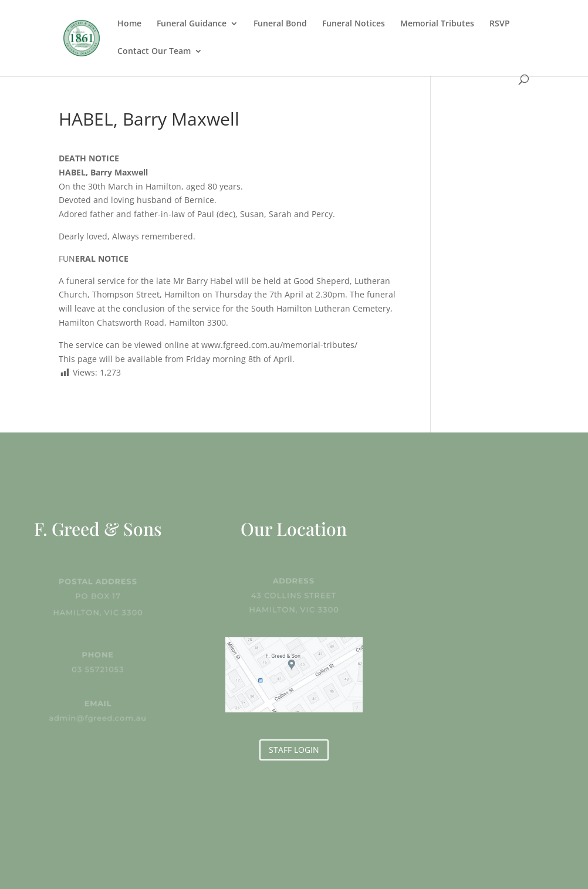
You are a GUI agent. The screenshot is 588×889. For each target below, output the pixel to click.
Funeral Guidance (192, 24)
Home (129, 24)
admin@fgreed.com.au (98, 718)
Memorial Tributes (437, 24)
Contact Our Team (154, 52)
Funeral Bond (280, 24)
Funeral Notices (354, 24)
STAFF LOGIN (294, 750)
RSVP (500, 24)
